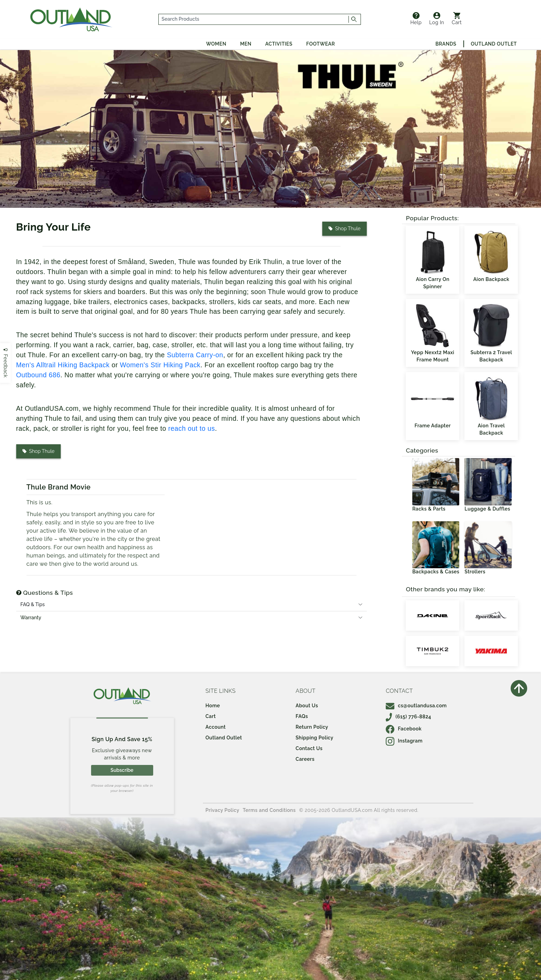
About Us (307, 706)
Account (216, 727)
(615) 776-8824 (409, 717)
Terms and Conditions (269, 810)
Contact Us (309, 748)
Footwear (321, 44)
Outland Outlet (494, 44)
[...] (254, 19)
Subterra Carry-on (195, 355)
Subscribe (122, 770)
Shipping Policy (314, 738)
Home (213, 706)
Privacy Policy (223, 810)
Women (216, 44)
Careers (305, 759)
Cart (457, 19)
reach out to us (192, 429)
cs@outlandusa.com (416, 706)
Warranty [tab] (31, 618)
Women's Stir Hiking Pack (160, 365)
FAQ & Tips (33, 604)
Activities (279, 44)
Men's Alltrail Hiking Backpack (63, 365)
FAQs (302, 716)
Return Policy (312, 727)
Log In (437, 19)
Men (246, 44)
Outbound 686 (38, 375)
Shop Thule (345, 229)
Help (416, 19)
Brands (446, 44)
